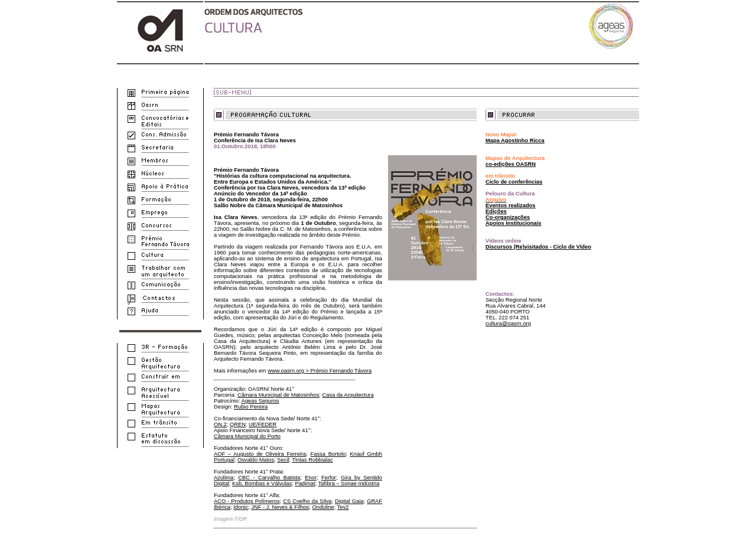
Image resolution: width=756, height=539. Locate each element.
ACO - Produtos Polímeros (247, 501)
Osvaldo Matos (256, 460)
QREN (238, 424)
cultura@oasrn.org (508, 324)
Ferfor (329, 478)
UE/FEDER (263, 424)
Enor (311, 478)
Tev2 (343, 507)
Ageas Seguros (260, 401)
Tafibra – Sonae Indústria (349, 484)
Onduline (323, 507)
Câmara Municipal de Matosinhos (278, 395)
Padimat (305, 484)
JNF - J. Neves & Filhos (280, 507)
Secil (283, 460)
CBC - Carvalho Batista (269, 478)
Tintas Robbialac (313, 460)
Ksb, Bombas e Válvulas (262, 484)
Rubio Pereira (251, 407)
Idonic (241, 507)
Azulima (224, 478)
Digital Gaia (349, 501)
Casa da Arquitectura (348, 395)
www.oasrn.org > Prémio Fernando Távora (320, 371)
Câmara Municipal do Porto (247, 436)
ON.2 (220, 424)
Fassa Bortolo (328, 454)
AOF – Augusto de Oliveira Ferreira (260, 454)
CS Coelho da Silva (307, 501)
